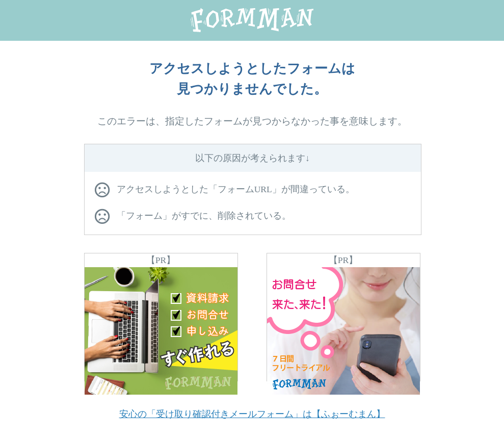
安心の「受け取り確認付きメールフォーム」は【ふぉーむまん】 (252, 414)
